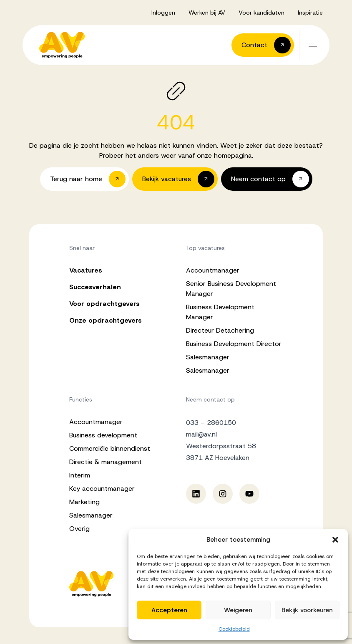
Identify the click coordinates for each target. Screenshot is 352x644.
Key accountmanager (102, 489)
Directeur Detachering (220, 330)
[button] (335, 540)
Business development (103, 435)
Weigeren (238, 610)
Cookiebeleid (234, 629)
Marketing (84, 502)
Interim (80, 475)
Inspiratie (310, 13)
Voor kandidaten (261, 13)
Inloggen (163, 13)
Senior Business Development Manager (231, 289)
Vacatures (86, 270)
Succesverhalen (95, 287)
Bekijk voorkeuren (307, 610)
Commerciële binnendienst (110, 448)
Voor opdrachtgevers (104, 304)
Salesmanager (208, 357)
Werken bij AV (207, 13)
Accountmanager (213, 270)
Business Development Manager (220, 312)
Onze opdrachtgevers (106, 320)
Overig (79, 529)
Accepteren (169, 610)
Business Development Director (234, 344)
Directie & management (106, 462)
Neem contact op (210, 399)
